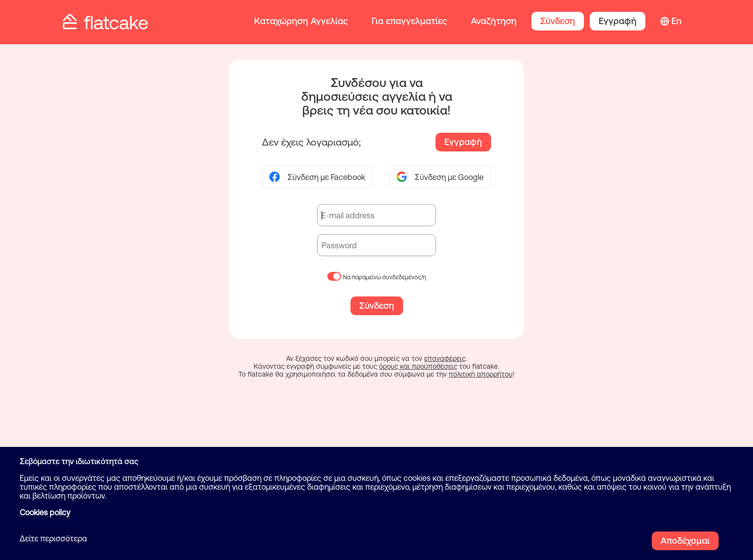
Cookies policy (45, 512)
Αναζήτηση (494, 21)
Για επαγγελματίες (409, 21)
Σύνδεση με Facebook (317, 177)
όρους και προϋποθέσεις (418, 366)
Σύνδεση (558, 21)
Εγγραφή (618, 21)
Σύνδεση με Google (440, 177)
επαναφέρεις (445, 358)
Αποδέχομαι (685, 541)
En (676, 21)
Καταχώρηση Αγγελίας (301, 21)
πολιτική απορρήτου (481, 374)
